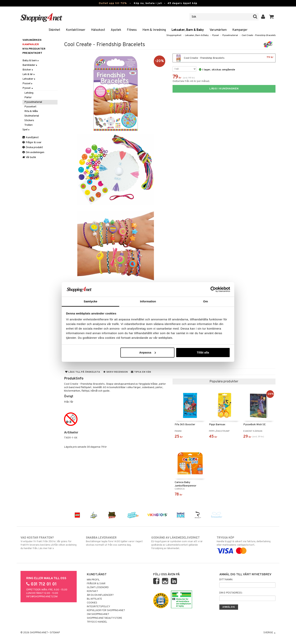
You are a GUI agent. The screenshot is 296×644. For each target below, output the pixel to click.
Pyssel (215, 35)
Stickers (29, 120)
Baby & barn (31, 61)
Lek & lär (29, 74)
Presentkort (32, 53)
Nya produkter (34, 49)
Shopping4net (174, 35)
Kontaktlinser (76, 30)
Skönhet (54, 30)
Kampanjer (240, 30)
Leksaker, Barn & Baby (188, 30)
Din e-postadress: (231, 593)
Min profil (93, 580)
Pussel (28, 84)
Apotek (116, 30)
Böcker (28, 70)
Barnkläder (30, 65)
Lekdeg (29, 93)
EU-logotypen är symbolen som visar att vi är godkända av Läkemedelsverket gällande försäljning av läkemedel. (181, 543)
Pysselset (30, 107)
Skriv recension (116, 372)
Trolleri (28, 125)
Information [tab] (148, 301)
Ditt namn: (226, 580)
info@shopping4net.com (42, 597)
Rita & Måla (31, 111)
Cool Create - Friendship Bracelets (259, 35)
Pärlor (28, 98)
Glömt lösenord (98, 588)
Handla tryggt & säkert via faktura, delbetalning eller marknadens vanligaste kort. (246, 544)
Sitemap (55, 633)
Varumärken (218, 30)
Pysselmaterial (230, 35)
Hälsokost (98, 30)
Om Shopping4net (98, 614)
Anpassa (148, 352)
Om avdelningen (33, 152)
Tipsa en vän (141, 372)
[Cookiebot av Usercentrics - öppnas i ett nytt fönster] (213, 289)
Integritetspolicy (99, 607)
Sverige (269, 633)
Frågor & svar (32, 142)
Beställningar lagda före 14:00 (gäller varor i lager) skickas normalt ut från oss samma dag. (115, 541)
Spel (26, 130)
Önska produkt (33, 147)
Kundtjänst (31, 138)
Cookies (92, 603)
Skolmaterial (32, 116)
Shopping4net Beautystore (104, 618)
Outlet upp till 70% (113, 3)
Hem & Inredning (154, 30)
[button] (272, 17)
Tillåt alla (203, 352)
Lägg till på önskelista (83, 372)
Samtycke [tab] (91, 301)
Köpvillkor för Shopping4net (106, 611)
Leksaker (29, 79)
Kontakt (92, 591)
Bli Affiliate (94, 599)
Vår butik (29, 157)
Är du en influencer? (100, 595)
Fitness (132, 30)
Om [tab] (205, 301)
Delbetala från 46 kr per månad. (191, 81)
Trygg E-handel (97, 622)
